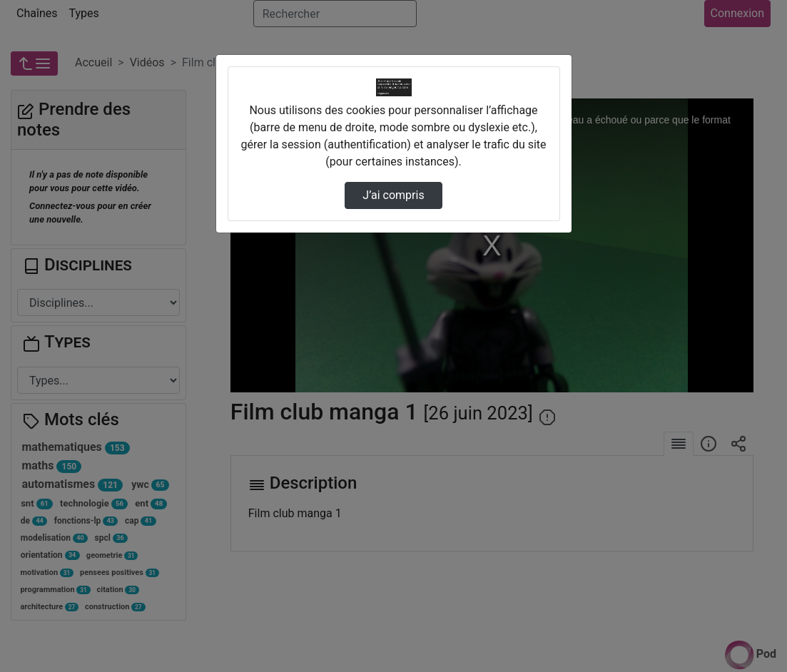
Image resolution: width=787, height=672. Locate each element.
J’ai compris (393, 195)
